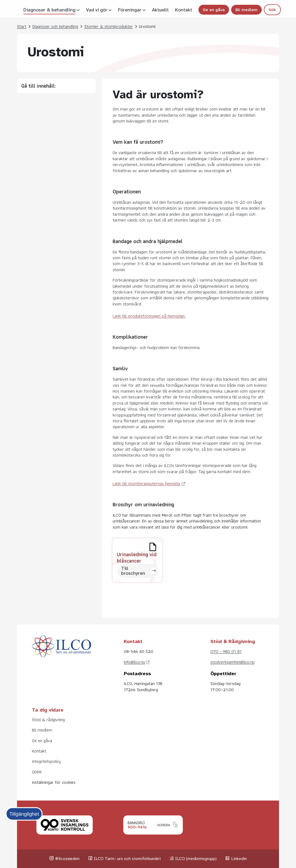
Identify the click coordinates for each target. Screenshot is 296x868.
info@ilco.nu (134, 662)
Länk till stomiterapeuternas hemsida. (147, 483)
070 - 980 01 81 (226, 651)
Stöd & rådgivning (48, 720)
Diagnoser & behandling (49, 10)
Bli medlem (246, 10)
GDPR (37, 772)
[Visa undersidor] (78, 10)
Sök (272, 10)
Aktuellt (160, 10)
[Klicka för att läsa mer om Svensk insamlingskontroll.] (65, 825)
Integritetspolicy (46, 761)
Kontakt (184, 10)
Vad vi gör (97, 10)
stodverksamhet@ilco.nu (232, 662)
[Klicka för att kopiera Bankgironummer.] (153, 825)
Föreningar (130, 10)
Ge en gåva (214, 10)
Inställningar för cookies (54, 782)
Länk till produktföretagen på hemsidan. (149, 316)
